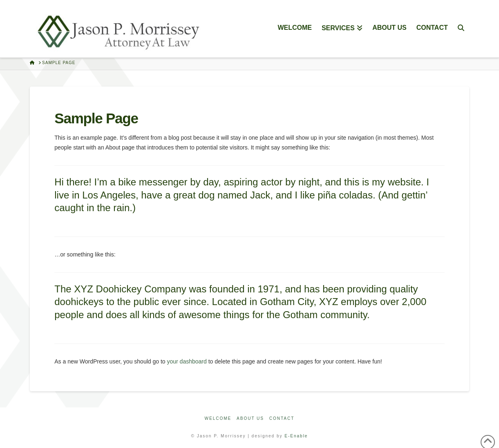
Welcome (218, 418)
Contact (282, 418)
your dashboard (187, 361)
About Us (250, 418)
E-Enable (296, 436)
